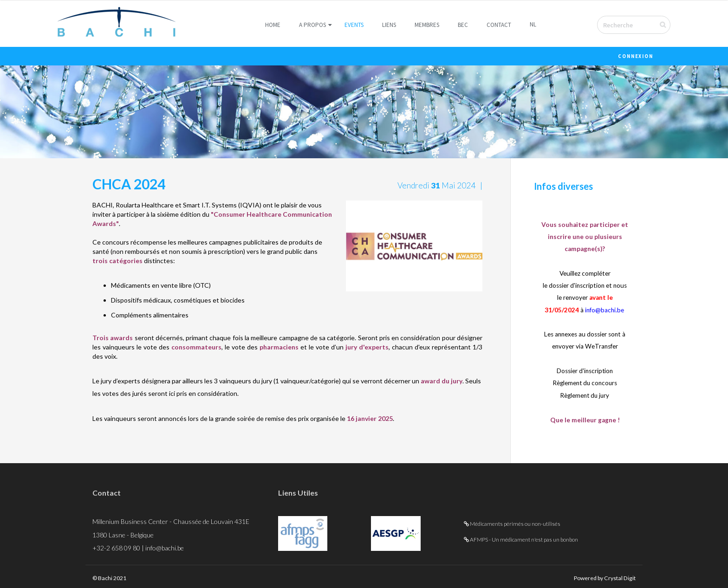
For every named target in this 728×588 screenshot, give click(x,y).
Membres (427, 25)
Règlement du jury (585, 395)
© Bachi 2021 (112, 577)
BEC (463, 25)
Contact (499, 25)
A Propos (312, 25)
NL (533, 24)
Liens (389, 25)
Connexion (636, 56)
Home (273, 25)
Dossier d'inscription (585, 371)
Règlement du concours (585, 383)
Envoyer (669, 25)
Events (354, 25)
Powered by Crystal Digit (599, 577)
